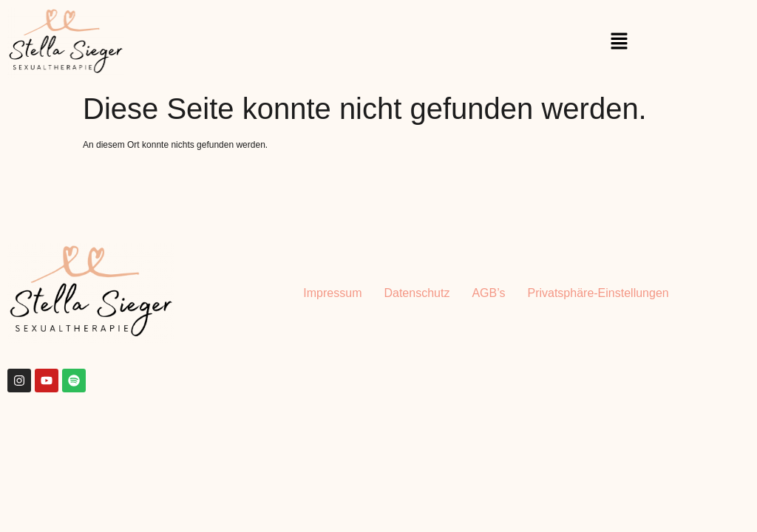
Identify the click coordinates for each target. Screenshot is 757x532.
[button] (619, 42)
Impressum (332, 293)
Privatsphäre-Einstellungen (598, 293)
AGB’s (488, 293)
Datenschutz (417, 293)
